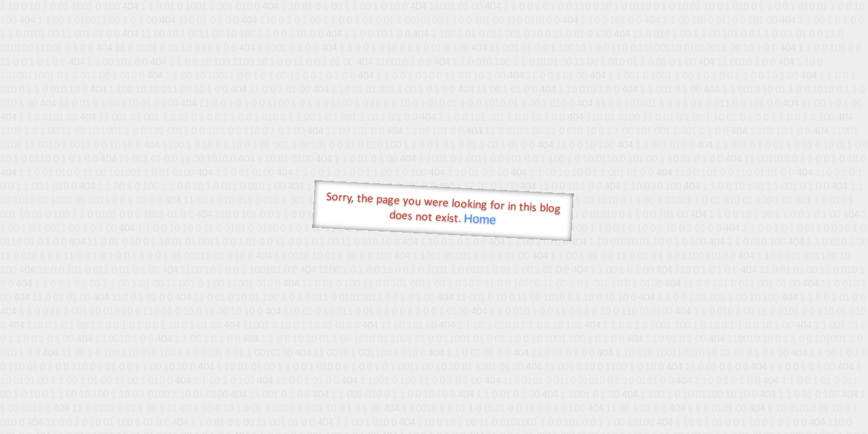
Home (480, 219)
